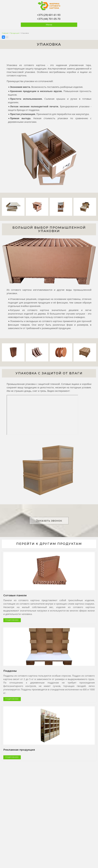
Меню (49, 25)
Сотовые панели (15, 596)
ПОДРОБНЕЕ (12, 620)
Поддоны (10, 671)
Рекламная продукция (19, 750)
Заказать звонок (49, 521)
